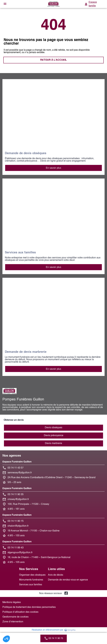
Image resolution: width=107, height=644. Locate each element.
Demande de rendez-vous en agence (68, 580)
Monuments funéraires (31, 580)
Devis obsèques (53, 428)
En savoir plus (53, 168)
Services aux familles (31, 585)
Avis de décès (56, 575)
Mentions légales (12, 602)
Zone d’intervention (13, 622)
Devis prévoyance (54, 436)
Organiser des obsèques (32, 575)
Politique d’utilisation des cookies (20, 612)
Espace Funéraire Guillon (17, 462)
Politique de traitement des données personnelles (29, 607)
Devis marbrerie (53, 443)
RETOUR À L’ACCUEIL (53, 60)
